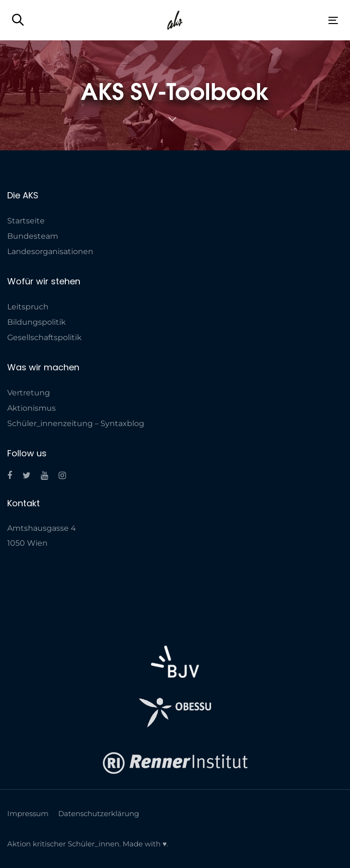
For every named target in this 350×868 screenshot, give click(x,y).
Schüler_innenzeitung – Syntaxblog (76, 423)
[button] (18, 20)
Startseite (26, 221)
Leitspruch (28, 307)
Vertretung (29, 393)
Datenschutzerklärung (99, 813)
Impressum (28, 813)
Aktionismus (31, 408)
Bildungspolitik (37, 322)
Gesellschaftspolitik (44, 337)
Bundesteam (33, 236)
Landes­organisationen (50, 251)
